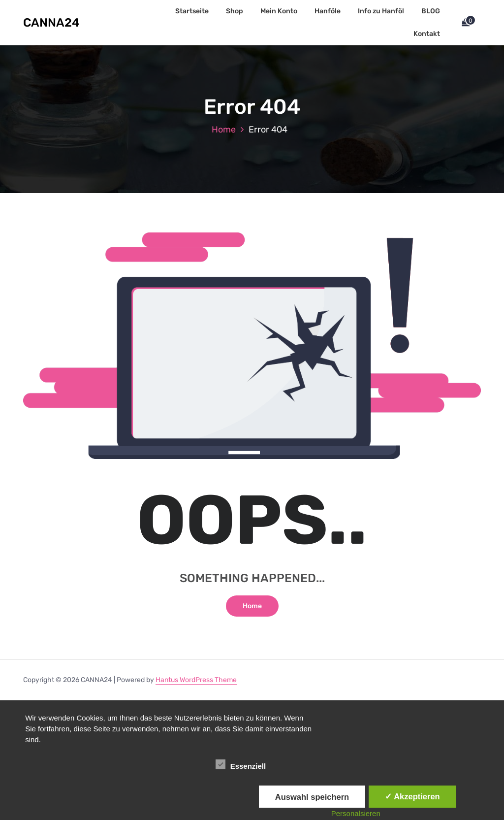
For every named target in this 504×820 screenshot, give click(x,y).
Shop (235, 11)
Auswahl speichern (312, 797)
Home (224, 130)
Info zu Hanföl (381, 11)
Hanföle (328, 11)
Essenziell (241, 764)
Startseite (192, 11)
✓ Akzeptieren (412, 796)
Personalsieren (356, 813)
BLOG (431, 11)
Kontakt (427, 34)
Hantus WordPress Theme (196, 680)
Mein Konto (279, 11)
